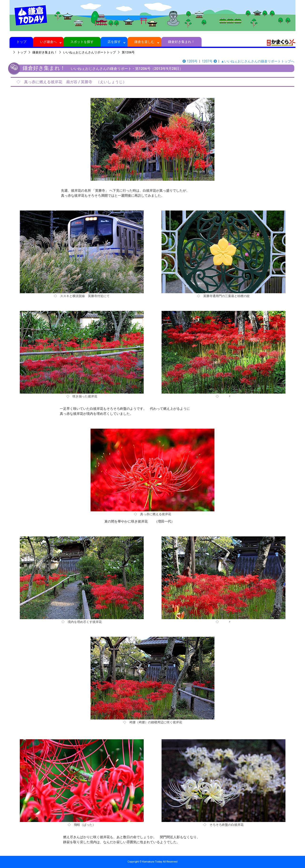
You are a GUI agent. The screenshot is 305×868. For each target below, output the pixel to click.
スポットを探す (82, 42)
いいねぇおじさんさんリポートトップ (89, 52)
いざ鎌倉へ (48, 42)
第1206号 (128, 52)
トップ (21, 42)
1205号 (190, 61)
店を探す (114, 42)
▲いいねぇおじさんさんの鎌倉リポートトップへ (258, 61)
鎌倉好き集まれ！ (181, 42)
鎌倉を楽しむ (145, 42)
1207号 (209, 61)
